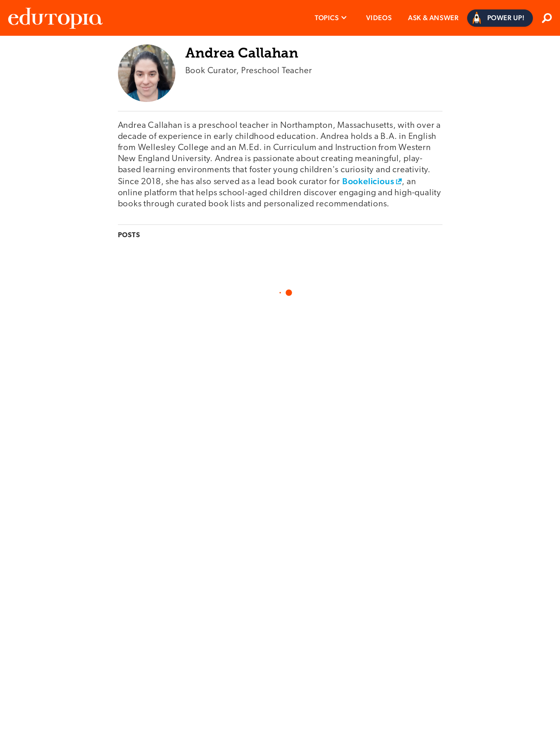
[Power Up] (500, 18)
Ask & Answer (433, 18)
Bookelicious (368, 181)
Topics (327, 18)
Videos (379, 18)
